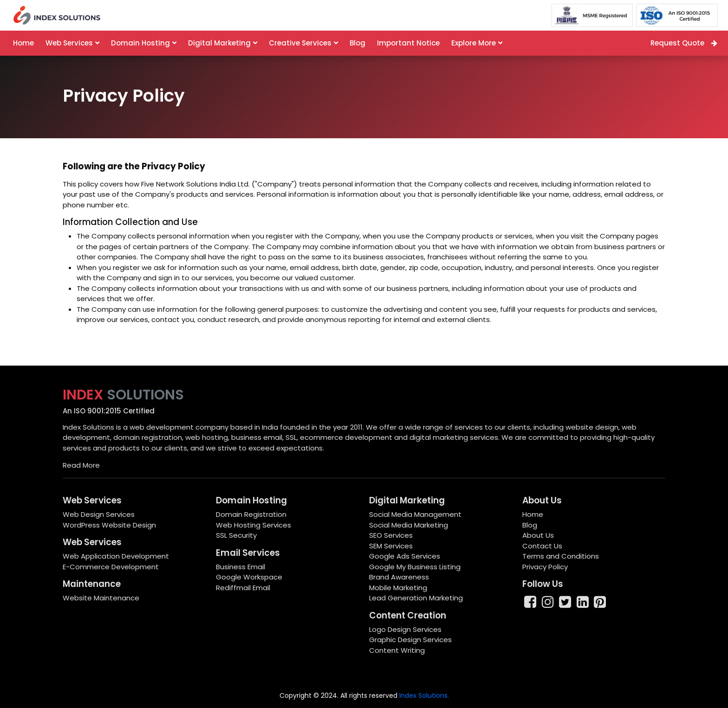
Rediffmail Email (243, 588)
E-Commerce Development (111, 567)
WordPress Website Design (109, 525)
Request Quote (684, 43)
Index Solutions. (424, 695)
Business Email (240, 567)
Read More (81, 465)
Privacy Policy (545, 567)
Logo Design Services (405, 629)
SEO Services (391, 535)
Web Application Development (116, 556)
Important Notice (408, 43)
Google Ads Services (405, 556)
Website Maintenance (101, 598)
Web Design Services (99, 514)
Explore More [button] (474, 43)
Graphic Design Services (410, 640)
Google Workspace (249, 577)
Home (23, 43)
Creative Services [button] (300, 43)
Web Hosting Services (253, 525)
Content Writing (397, 650)
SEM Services (391, 546)
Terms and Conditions (561, 556)
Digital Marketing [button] (219, 43)
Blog (357, 43)
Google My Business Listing (415, 567)
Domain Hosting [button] (140, 43)
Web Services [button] (69, 43)
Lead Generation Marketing (416, 598)
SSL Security (236, 535)
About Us (538, 535)
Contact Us (542, 546)
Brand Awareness (399, 577)
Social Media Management (415, 514)
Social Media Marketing (409, 525)
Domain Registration (251, 514)
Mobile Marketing (398, 588)
